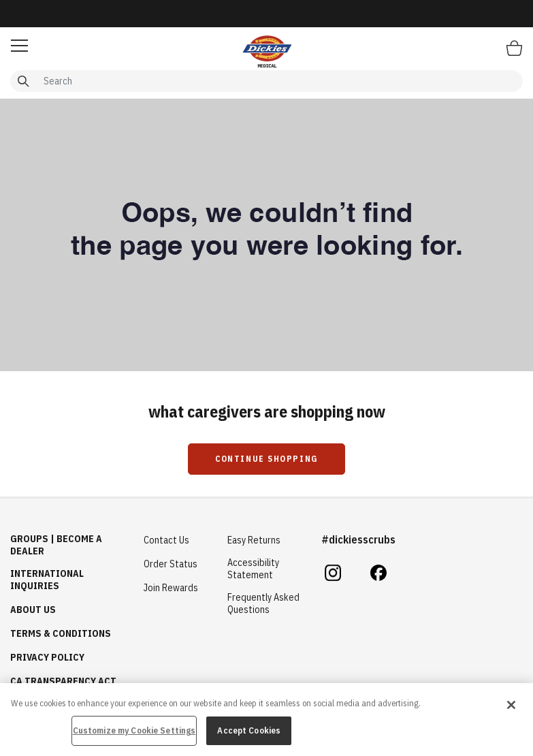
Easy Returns (254, 540)
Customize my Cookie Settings (134, 730)
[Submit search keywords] (23, 81)
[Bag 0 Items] (514, 48)
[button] (19, 46)
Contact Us (166, 540)
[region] (266, 720)
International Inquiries (47, 580)
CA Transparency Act (63, 681)
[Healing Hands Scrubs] (267, 51)
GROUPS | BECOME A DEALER (56, 545)
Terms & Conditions (61, 633)
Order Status (171, 564)
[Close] (511, 705)
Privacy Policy (47, 657)
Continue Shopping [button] (266, 459)
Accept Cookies (249, 730)
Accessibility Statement (253, 569)
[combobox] (266, 81)
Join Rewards (171, 588)
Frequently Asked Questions (263, 603)
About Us (33, 610)
